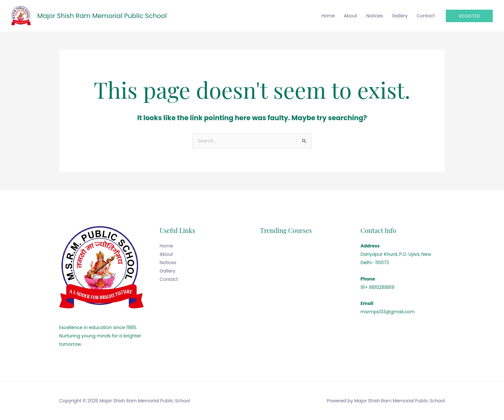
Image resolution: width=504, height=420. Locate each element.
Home (328, 16)
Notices (374, 16)
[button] (469, 16)
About (350, 16)
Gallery (400, 16)
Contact (426, 16)
